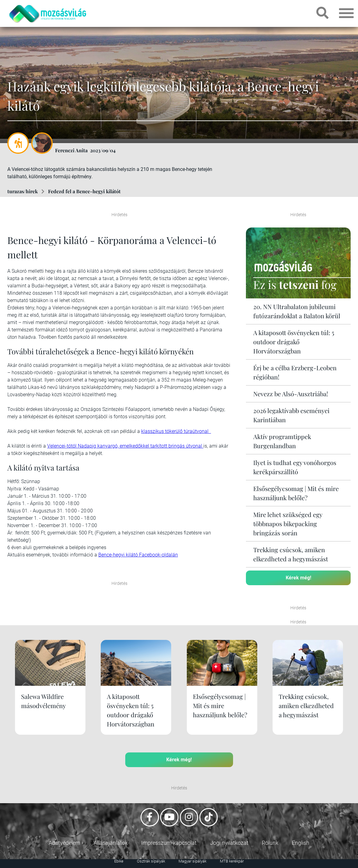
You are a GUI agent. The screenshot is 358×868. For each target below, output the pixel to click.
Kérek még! (298, 578)
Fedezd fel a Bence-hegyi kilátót (84, 191)
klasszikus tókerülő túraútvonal (176, 431)
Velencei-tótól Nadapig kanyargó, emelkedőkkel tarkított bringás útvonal (125, 446)
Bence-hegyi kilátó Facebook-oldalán (138, 555)
